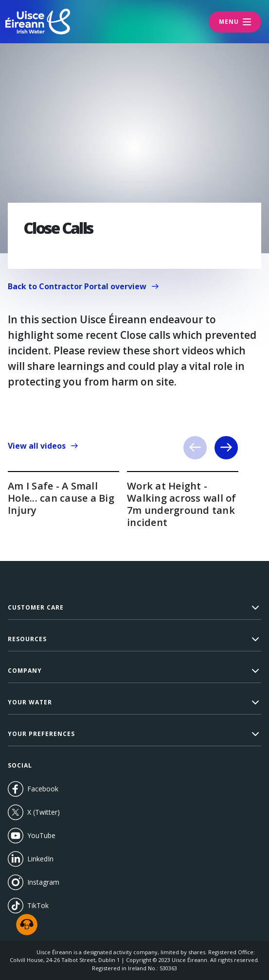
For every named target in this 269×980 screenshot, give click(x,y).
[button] (134, 608)
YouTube (51, 836)
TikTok (28, 906)
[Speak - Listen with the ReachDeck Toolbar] (27, 925)
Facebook (33, 789)
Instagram (34, 882)
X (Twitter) (34, 812)
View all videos (43, 446)
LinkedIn (31, 859)
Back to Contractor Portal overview (87, 289)
